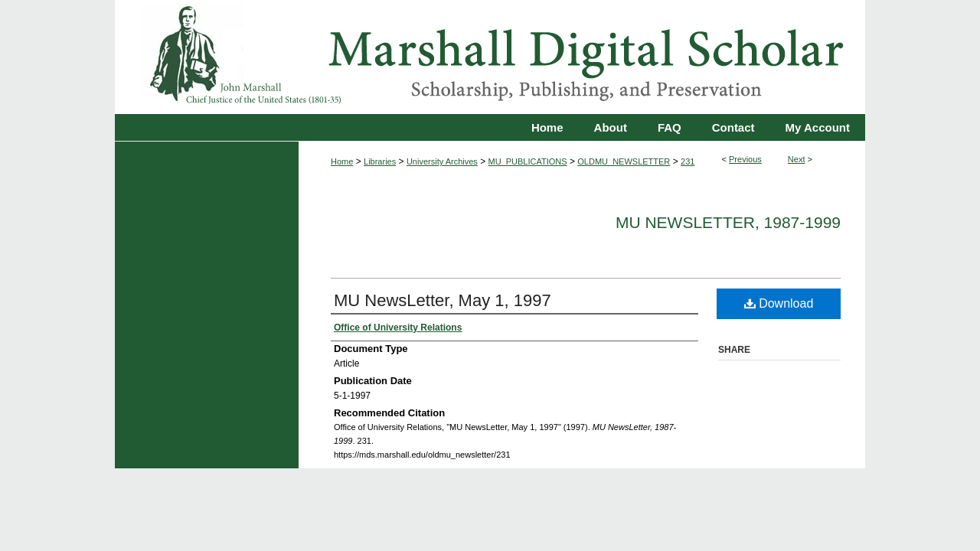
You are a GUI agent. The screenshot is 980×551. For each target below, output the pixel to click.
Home (342, 161)
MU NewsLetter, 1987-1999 (728, 222)
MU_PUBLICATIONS (528, 161)
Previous (745, 159)
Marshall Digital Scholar (490, 57)
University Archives (442, 161)
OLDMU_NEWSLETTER (624, 161)
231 (688, 161)
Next (797, 159)
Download (779, 303)
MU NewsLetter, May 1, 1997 (443, 300)
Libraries (380, 161)
